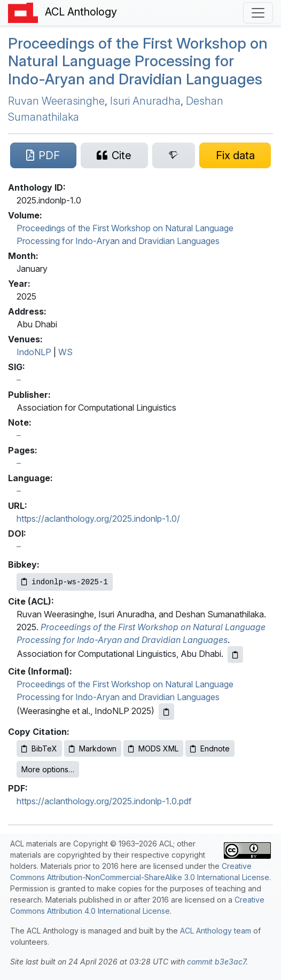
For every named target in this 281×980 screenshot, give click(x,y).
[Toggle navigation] (258, 13)
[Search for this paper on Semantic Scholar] (174, 155)
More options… (48, 769)
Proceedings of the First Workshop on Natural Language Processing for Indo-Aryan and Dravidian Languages (138, 61)
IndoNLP (34, 352)
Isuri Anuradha (145, 101)
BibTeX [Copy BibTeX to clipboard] (39, 748)
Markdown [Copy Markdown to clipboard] (93, 748)
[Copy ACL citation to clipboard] (235, 654)
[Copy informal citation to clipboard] (166, 712)
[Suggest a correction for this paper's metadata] (235, 155)
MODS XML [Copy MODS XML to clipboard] (153, 748)
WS (65, 352)
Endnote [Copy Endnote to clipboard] (210, 748)
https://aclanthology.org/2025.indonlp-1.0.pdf (104, 801)
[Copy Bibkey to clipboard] (65, 582)
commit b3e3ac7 (216, 962)
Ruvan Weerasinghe (56, 101)
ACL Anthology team (216, 931)
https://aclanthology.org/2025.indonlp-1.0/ (98, 519)
